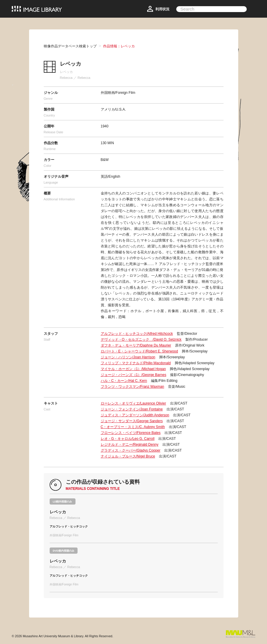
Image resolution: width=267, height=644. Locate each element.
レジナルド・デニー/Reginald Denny (130, 445)
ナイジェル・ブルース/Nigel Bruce (128, 456)
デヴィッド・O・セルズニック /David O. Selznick (141, 340)
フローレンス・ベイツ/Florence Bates (131, 433)
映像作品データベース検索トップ (70, 46)
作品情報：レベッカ (119, 46)
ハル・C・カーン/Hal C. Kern (124, 381)
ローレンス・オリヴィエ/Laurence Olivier (133, 403)
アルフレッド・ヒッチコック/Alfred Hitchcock (137, 334)
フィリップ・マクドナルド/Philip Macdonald (136, 363)
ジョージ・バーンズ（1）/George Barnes (133, 375)
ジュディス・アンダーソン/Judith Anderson (135, 415)
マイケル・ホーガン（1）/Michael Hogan (133, 369)
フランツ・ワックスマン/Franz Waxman (132, 387)
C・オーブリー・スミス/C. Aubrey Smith (133, 427)
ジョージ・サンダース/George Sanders (132, 421)
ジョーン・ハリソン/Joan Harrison (128, 357)
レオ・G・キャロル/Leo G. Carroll (128, 439)
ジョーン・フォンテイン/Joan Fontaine (132, 409)
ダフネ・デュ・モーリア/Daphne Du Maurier (136, 345)
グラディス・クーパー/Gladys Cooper (131, 450)
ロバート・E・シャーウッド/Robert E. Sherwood (139, 351)
